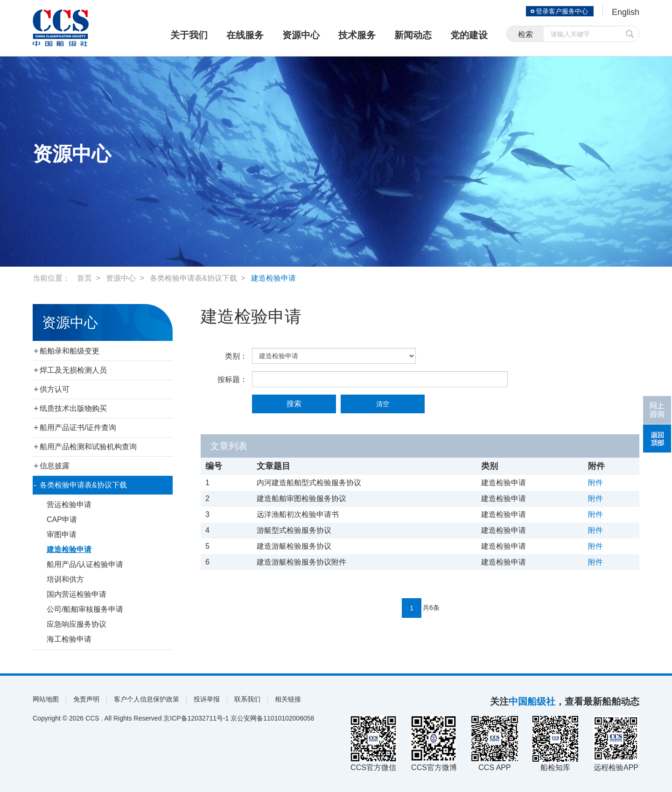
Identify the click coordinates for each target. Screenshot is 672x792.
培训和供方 (65, 579)
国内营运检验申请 (77, 594)
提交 (630, 34)
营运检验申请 (69, 505)
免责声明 (86, 699)
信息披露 (55, 466)
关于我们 (189, 35)
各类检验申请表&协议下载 (193, 278)
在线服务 (245, 35)
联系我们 (247, 699)
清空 (383, 404)
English (626, 12)
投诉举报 (207, 699)
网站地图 (46, 699)
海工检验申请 (69, 639)
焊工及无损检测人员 (73, 370)
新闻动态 (413, 35)
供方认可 (55, 389)
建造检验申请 (273, 278)
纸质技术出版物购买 (73, 408)
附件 (595, 483)
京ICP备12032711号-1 (196, 718)
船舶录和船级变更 (70, 351)
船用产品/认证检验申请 (85, 564)
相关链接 (288, 699)
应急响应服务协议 (77, 624)
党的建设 (469, 35)
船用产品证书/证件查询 (78, 428)
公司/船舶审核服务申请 (85, 609)
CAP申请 (62, 520)
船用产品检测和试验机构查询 (88, 447)
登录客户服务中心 (562, 11)
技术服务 (357, 35)
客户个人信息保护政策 (147, 699)
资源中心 (301, 35)
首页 (84, 278)
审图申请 (62, 534)
